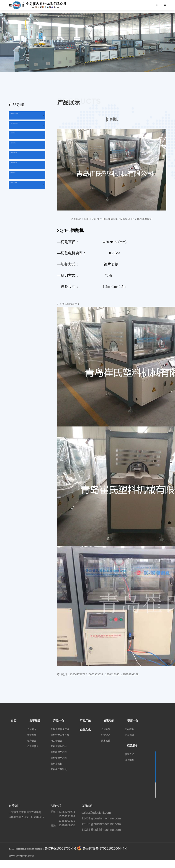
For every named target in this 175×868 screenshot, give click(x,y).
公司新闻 (106, 729)
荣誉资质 (32, 735)
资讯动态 (109, 721)
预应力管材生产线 (60, 729)
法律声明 (12, 856)
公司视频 (129, 729)
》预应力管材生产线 (23, 116)
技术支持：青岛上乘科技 (25, 856)
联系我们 (133, 746)
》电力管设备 (19, 146)
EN (153, 5)
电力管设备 (57, 741)
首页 (14, 721)
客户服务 (32, 741)
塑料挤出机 (57, 764)
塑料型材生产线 (59, 758)
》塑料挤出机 (19, 204)
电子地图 (129, 760)
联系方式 (129, 754)
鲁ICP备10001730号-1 (61, 848)
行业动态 (106, 735)
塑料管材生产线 (59, 746)
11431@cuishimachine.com (101, 818)
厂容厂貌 (85, 721)
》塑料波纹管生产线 (23, 131)
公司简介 (32, 729)
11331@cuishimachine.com (101, 830)
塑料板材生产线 (59, 752)
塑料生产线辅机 (59, 769)
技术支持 (106, 741)
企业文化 (85, 730)
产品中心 (59, 721)
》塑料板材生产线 (22, 175)
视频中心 (133, 721)
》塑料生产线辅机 (22, 219)
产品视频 (129, 735)
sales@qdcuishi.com (96, 813)
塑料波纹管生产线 (60, 735)
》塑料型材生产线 (22, 189)
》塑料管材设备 (21, 160)
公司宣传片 (33, 746)
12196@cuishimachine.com (101, 824)
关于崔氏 (35, 721)
